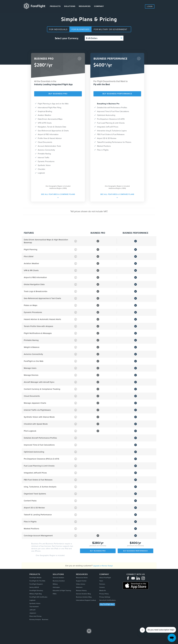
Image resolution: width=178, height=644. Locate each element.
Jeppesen (32, 619)
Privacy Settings (108, 600)
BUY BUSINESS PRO (58, 94)
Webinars (79, 589)
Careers (104, 589)
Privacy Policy (107, 597)
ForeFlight (35, 6)
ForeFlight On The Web (37, 582)
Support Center (82, 582)
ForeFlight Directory (36, 593)
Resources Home (82, 578)
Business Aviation (59, 582)
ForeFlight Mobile (35, 578)
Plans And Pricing (35, 623)
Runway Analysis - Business (39, 626)
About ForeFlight (108, 578)
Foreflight (89, 638)
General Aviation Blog (84, 597)
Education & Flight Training (63, 593)
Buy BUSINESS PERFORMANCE (117, 94)
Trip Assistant (33, 612)
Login (150, 6)
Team (103, 582)
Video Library (81, 585)
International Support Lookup (87, 604)
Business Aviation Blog (85, 600)
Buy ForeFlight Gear (110, 609)
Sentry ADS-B (33, 589)
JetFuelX (31, 615)
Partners (104, 585)
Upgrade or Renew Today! (103, 566)
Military (55, 585)
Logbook (31, 604)
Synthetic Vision (34, 608)
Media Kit (105, 593)
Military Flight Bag (35, 597)
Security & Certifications (111, 604)
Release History (82, 593)
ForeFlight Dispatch (36, 585)
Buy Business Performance (135, 551)
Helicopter (56, 589)
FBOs (54, 597)
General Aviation (59, 578)
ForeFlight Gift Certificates (38, 600)
